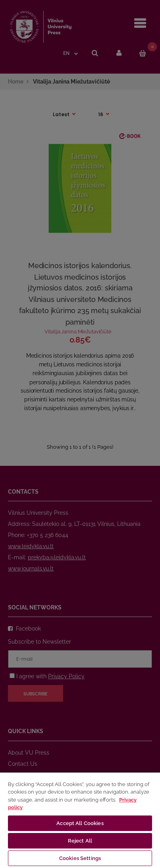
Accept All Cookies (80, 823)
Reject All (80, 841)
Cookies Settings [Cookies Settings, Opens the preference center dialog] (80, 858)
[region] (80, 820)
